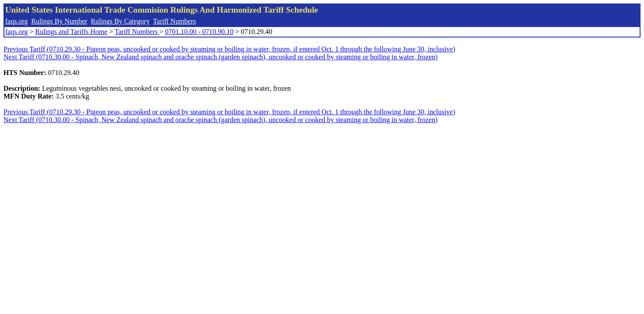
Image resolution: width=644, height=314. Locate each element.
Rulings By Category (120, 21)
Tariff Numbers (174, 21)
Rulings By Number (59, 21)
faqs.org (17, 21)
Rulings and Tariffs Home (71, 32)
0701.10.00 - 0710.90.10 (199, 32)
